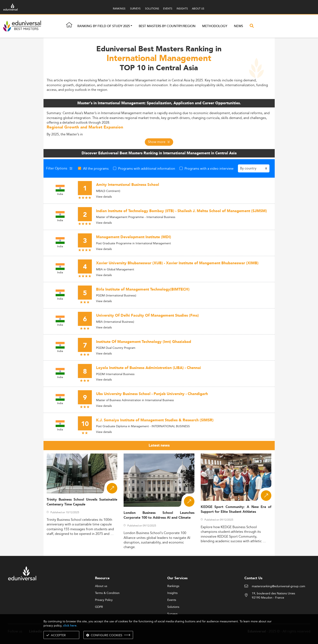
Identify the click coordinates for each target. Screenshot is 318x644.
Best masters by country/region (167, 26)
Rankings (173, 586)
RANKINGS (119, 9)
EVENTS (168, 9)
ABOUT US (198, 9)
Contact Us (253, 578)
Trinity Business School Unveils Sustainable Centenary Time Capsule (82, 502)
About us (101, 586)
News (238, 26)
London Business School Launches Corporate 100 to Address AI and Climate (159, 515)
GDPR (99, 607)
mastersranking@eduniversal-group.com (278, 586)
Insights (172, 593)
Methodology (215, 26)
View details (104, 197)
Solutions (173, 607)
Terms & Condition (107, 593)
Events (172, 600)
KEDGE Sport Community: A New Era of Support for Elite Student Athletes (236, 509)
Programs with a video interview (209, 168)
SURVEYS (135, 9)
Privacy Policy (104, 600)
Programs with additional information (147, 168)
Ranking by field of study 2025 (104, 26)
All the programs (96, 168)
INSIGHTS (182, 9)
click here (70, 626)
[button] (131, 26)
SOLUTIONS (152, 9)
